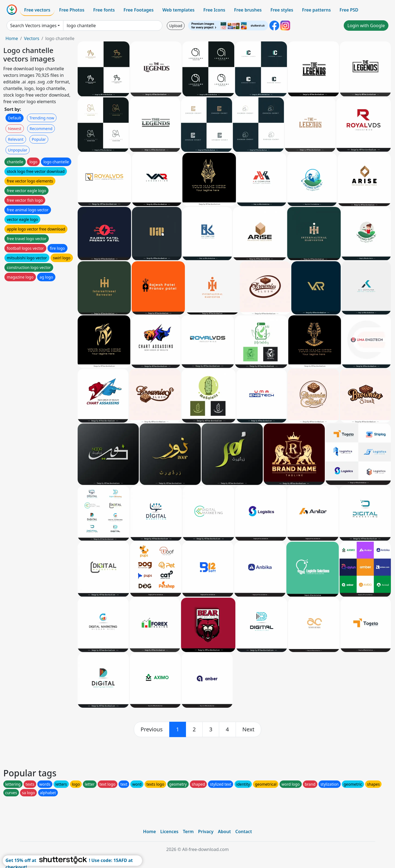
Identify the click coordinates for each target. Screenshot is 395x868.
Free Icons (214, 10)
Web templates (178, 10)
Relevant (16, 139)
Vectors (32, 38)
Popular (39, 139)
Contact (244, 832)
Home (12, 38)
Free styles (282, 10)
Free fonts (104, 10)
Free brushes (248, 10)
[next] (249, 729)
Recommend (41, 129)
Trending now (42, 118)
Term (188, 832)
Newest (15, 129)
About (224, 832)
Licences (169, 832)
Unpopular (18, 150)
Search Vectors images (33, 26)
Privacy (206, 832)
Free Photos (72, 10)
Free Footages (139, 10)
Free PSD (349, 10)
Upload (176, 26)
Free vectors (37, 10)
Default (15, 118)
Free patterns (316, 10)
